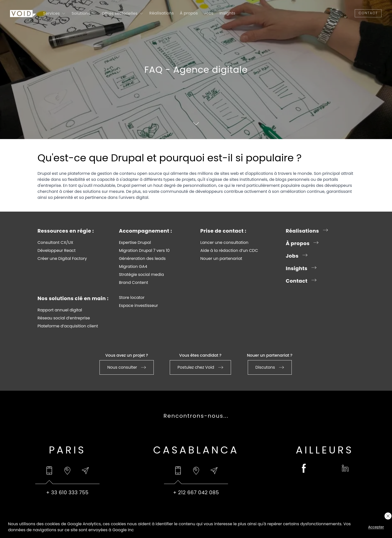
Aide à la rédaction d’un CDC (229, 251)
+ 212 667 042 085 (196, 492)
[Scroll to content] (196, 124)
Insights (227, 13)
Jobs (209, 13)
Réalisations (161, 13)
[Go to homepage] (23, 13)
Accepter (376, 527)
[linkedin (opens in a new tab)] (345, 468)
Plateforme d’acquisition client (68, 326)
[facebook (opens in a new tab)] (304, 468)
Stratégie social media (141, 275)
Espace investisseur (138, 306)
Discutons (270, 367)
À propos (189, 13)
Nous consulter (127, 367)
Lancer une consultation (224, 243)
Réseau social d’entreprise (64, 318)
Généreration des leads (142, 259)
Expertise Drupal (135, 243)
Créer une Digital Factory (62, 259)
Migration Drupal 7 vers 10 (144, 251)
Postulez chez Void (200, 367)
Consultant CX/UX (55, 243)
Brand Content (134, 283)
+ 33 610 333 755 (67, 492)
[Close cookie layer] (388, 516)
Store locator (132, 298)
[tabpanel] (67, 492)
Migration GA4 (133, 267)
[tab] (49, 471)
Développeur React (56, 251)
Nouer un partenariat (221, 259)
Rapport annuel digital (60, 310)
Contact (368, 13)
